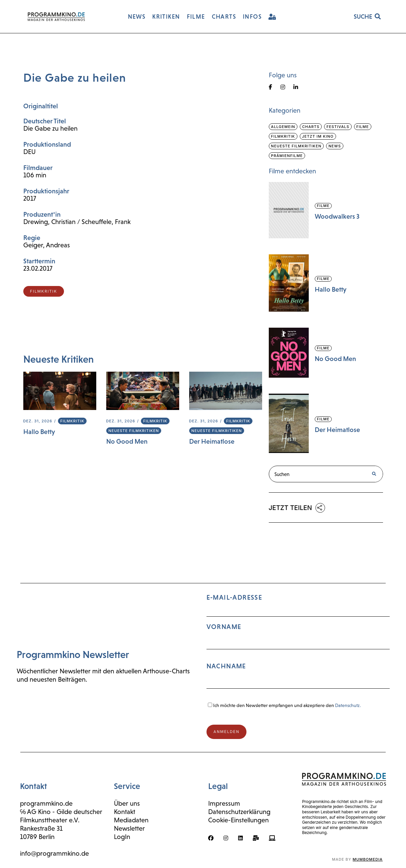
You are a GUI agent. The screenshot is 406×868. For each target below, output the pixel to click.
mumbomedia (368, 859)
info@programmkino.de (54, 853)
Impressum (224, 803)
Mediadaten (131, 820)
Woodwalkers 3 (337, 216)
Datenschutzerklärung (239, 812)
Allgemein (283, 127)
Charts (311, 127)
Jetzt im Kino (318, 136)
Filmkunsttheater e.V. (50, 820)
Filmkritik (72, 421)
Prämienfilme (287, 156)
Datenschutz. (348, 705)
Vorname (224, 627)
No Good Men (127, 441)
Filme (363, 127)
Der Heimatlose (212, 441)
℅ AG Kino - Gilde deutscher (61, 812)
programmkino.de (46, 803)
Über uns (127, 803)
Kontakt (125, 812)
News (335, 146)
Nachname (226, 666)
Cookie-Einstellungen (238, 820)
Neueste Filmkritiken (134, 431)
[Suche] (374, 474)
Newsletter (129, 828)
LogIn (122, 837)
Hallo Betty (39, 432)
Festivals (338, 127)
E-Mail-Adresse (298, 644)
